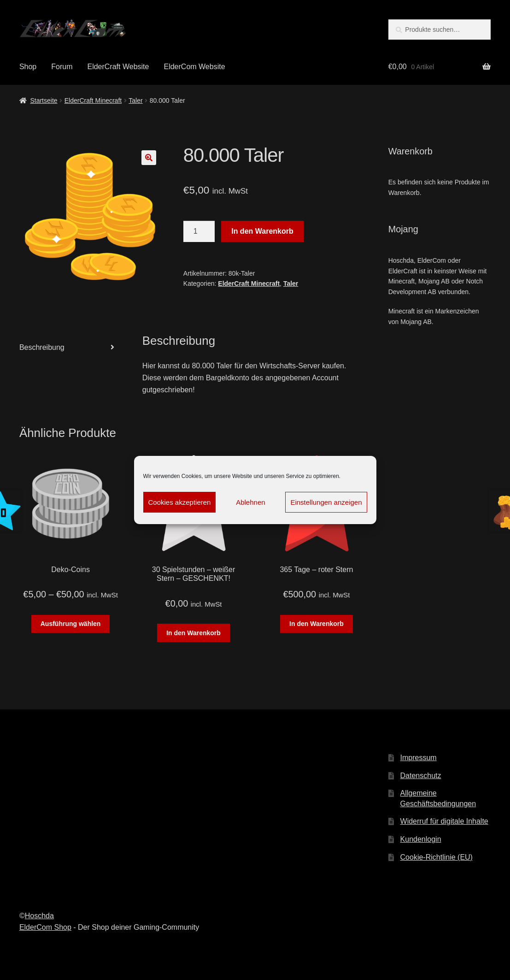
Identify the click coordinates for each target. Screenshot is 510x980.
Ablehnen (250, 502)
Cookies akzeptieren (180, 502)
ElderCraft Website (118, 67)
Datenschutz (421, 776)
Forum (62, 67)
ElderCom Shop (45, 927)
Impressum (419, 758)
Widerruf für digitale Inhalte (444, 821)
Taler (135, 100)
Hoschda (39, 916)
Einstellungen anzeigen (326, 502)
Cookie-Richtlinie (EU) (437, 857)
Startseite (44, 100)
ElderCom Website (194, 67)
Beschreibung (42, 347)
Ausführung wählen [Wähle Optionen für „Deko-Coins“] (71, 624)
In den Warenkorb (262, 231)
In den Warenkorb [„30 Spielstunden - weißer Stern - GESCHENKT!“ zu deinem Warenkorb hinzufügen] (193, 633)
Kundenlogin (421, 839)
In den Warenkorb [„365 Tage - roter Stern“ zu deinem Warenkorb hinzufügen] (317, 624)
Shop (28, 67)
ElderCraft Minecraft (93, 100)
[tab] (70, 348)
